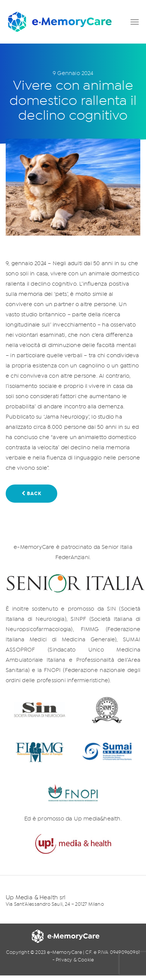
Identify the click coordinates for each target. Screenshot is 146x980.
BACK (31, 494)
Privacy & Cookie (75, 960)
